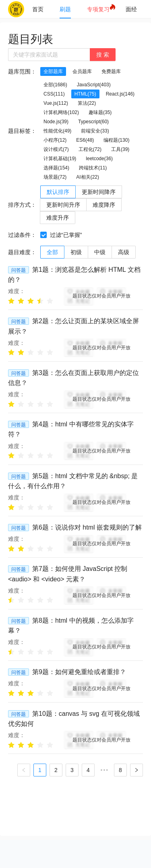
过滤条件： (22, 235)
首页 (38, 9)
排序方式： (22, 205)
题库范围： (22, 71)
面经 (131, 9)
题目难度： (22, 252)
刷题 (65, 9)
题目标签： (22, 131)
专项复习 (98, 9)
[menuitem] (38, 9)
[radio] (11, 301)
